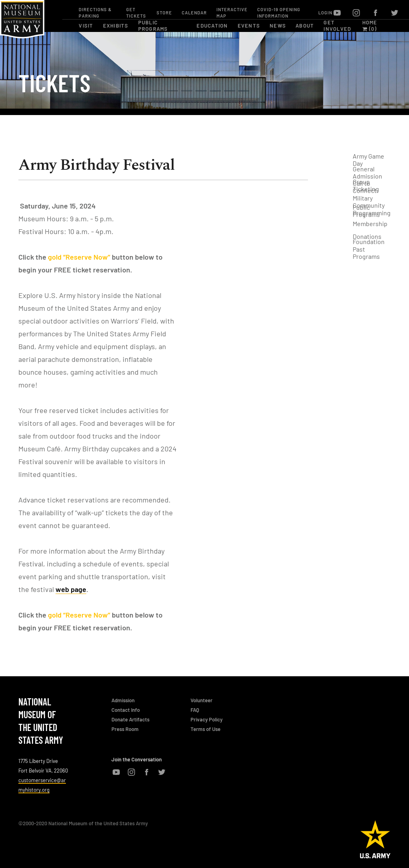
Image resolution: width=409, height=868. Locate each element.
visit (86, 26)
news (278, 26)
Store (164, 13)
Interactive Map (232, 13)
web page (71, 589)
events (249, 26)
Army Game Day (368, 160)
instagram (356, 13)
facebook (375, 13)
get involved (337, 26)
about (305, 26)
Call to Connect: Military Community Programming (372, 198)
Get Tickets (136, 13)
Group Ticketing (366, 185)
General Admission (367, 173)
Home (370, 22)
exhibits (116, 26)
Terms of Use (205, 729)
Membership (370, 223)
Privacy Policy (206, 719)
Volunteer (202, 700)
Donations (367, 236)
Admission (123, 700)
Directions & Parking (95, 13)
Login (325, 13)
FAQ (195, 710)
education (212, 26)
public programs (153, 26)
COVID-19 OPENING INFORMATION (279, 13)
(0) (369, 29)
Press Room (125, 729)
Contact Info (126, 710)
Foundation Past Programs (369, 249)
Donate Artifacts (130, 719)
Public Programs (366, 211)
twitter (395, 13)
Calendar (194, 13)
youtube (337, 13)
